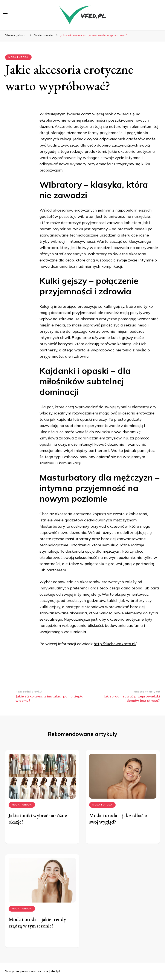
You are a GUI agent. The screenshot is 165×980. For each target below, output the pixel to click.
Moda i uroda (18, 57)
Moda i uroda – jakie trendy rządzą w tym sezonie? (37, 922)
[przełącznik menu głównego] (5, 15)
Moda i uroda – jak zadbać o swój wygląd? (118, 818)
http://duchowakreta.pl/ (115, 644)
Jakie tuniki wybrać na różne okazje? (38, 818)
